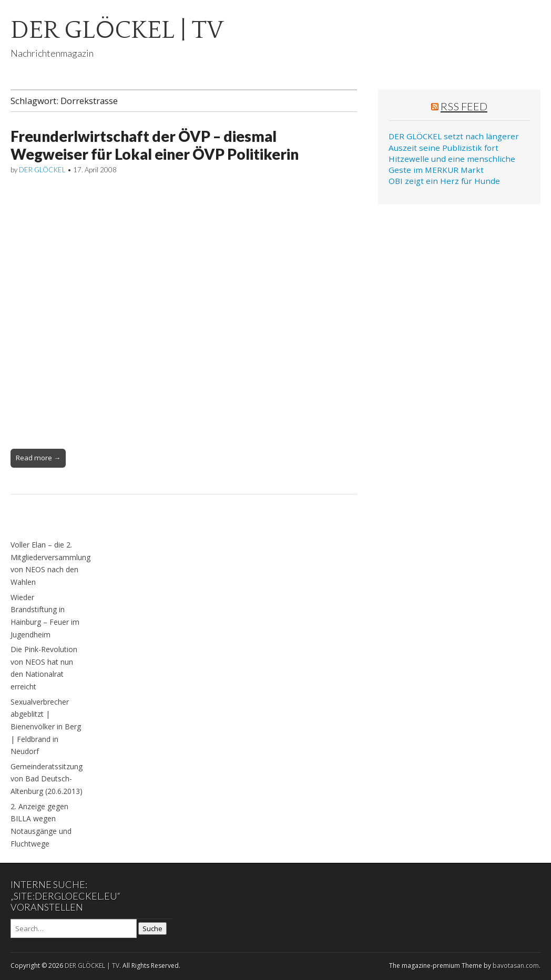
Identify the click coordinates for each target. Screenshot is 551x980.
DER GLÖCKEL (42, 170)
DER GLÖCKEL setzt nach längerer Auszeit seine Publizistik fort (454, 142)
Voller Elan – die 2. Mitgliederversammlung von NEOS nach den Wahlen (50, 563)
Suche (152, 929)
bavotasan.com (516, 966)
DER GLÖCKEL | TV (117, 30)
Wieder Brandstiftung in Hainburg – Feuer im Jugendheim (45, 616)
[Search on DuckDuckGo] (74, 929)
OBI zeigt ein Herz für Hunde (444, 181)
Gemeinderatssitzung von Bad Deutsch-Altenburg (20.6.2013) (47, 779)
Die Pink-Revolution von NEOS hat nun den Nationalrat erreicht (44, 668)
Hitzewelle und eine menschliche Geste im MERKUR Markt (452, 164)
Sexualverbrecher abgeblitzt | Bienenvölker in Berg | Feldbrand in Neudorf (46, 727)
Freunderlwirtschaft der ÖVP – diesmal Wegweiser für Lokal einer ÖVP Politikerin (155, 145)
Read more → (38, 458)
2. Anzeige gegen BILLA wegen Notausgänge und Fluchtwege (41, 825)
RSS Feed (464, 106)
